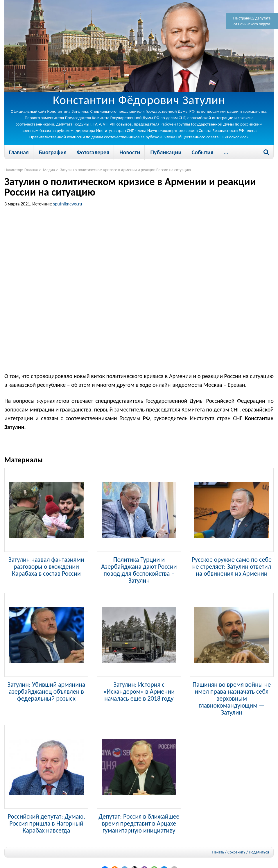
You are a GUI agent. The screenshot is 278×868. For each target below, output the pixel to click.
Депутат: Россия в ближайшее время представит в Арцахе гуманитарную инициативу (139, 823)
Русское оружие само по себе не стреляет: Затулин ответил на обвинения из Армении (232, 566)
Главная (19, 152)
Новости (130, 152)
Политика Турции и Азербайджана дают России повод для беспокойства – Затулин (139, 570)
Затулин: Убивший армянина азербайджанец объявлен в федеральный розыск (46, 691)
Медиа (49, 170)
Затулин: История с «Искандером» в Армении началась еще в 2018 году (139, 691)
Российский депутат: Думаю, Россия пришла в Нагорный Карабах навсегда (46, 823)
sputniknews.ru (68, 204)
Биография (53, 152)
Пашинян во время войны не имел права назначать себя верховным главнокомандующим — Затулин (232, 698)
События (203, 152)
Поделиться (259, 852)
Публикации (166, 152)
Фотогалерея (93, 152)
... (226, 152)
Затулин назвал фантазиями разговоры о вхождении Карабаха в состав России (46, 566)
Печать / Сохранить (229, 852)
